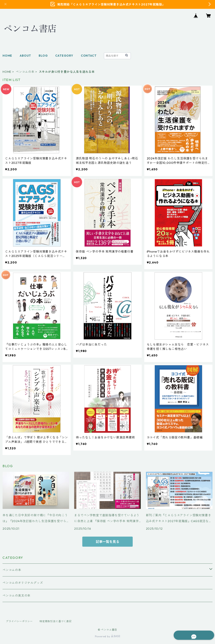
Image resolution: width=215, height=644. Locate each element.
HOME (7, 56)
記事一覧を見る (107, 542)
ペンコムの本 (25, 72)
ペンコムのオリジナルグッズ (23, 583)
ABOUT (25, 56)
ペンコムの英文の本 (16, 596)
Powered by (108, 636)
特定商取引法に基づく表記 (56, 621)
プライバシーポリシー (19, 621)
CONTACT (89, 56)
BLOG (43, 56)
